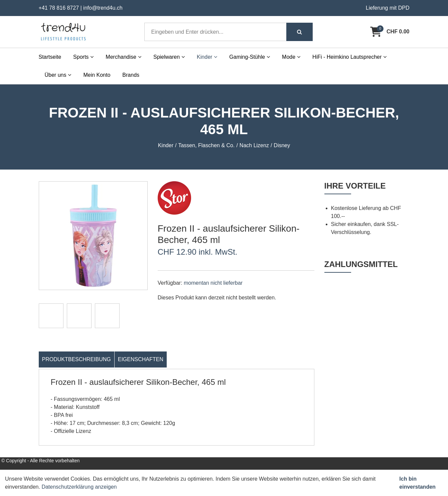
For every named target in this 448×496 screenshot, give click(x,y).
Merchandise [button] (123, 57)
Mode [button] (291, 57)
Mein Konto (97, 75)
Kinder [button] (207, 57)
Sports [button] (83, 57)
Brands (131, 75)
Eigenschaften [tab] (141, 359)
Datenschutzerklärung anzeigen (79, 487)
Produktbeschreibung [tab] (77, 359)
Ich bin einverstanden (417, 483)
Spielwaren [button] (169, 57)
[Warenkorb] (390, 32)
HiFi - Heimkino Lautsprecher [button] (349, 57)
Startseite (50, 57)
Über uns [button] (58, 75)
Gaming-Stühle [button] (250, 57)
